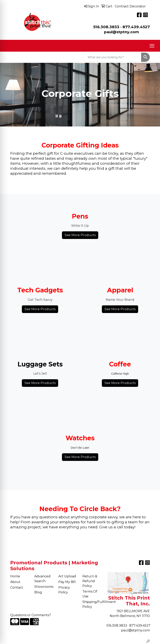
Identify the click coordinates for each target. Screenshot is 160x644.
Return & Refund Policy (90, 581)
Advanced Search (42, 579)
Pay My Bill (67, 582)
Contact (17, 587)
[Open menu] (152, 46)
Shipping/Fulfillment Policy (92, 604)
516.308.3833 (106, 27)
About (15, 582)
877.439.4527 (136, 27)
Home (15, 576)
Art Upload (67, 576)
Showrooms (44, 587)
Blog (38, 592)
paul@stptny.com (135, 630)
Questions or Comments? (31, 615)
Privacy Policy (64, 590)
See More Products (80, 235)
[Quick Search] (112, 57)
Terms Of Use (90, 594)
